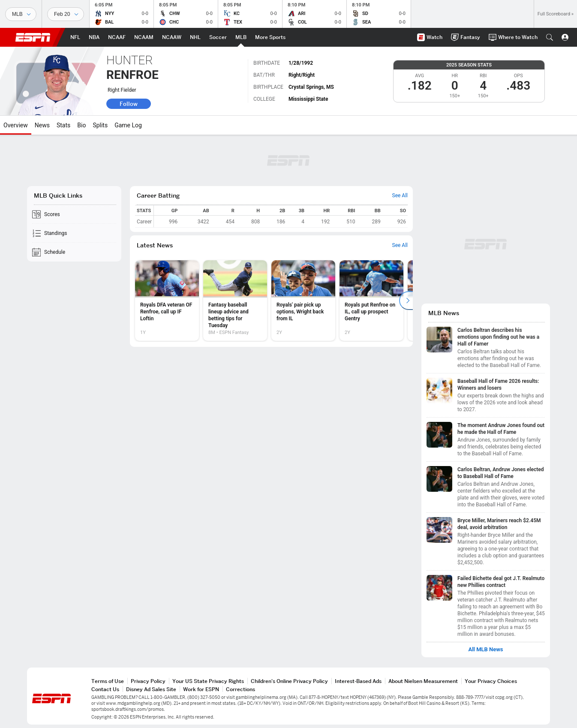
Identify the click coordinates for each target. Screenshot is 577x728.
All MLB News (485, 650)
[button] (550, 37)
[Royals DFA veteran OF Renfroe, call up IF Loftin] (167, 301)
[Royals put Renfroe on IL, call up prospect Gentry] (371, 301)
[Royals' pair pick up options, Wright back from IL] (303, 301)
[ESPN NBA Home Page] (94, 37)
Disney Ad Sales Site (151, 689)
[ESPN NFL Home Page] (75, 37)
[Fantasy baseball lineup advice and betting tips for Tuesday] (235, 301)
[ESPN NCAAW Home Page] (172, 37)
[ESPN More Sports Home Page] (270, 37)
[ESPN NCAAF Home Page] (117, 37)
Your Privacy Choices (491, 681)
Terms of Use (108, 681)
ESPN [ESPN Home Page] (33, 37)
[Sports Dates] (66, 14)
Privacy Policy (148, 681)
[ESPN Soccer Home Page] (218, 37)
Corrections (240, 689)
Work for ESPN (201, 689)
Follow (129, 104)
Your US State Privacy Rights (208, 681)
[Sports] (21, 14)
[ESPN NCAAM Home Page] (144, 37)
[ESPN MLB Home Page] (241, 37)
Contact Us (105, 689)
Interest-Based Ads (358, 681)
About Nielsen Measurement (423, 681)
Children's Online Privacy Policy (289, 681)
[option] (167, 301)
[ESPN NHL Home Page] (195, 37)
